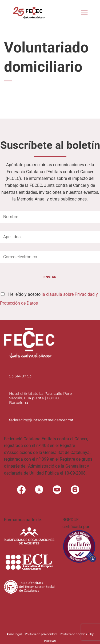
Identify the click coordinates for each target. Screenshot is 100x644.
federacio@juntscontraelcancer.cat (41, 420)
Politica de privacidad (41, 634)
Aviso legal (14, 634)
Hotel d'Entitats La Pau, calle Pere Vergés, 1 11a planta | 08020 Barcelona (40, 398)
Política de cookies (73, 634)
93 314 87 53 (20, 376)
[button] (84, 13)
